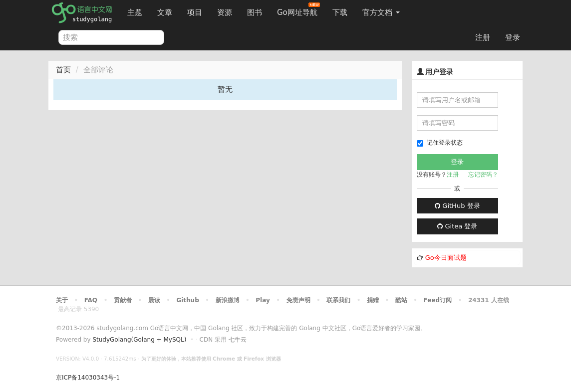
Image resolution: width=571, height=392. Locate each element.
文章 (165, 12)
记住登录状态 (440, 143)
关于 (62, 300)
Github (187, 300)
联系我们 (338, 300)
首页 (63, 70)
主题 (135, 12)
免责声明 (298, 300)
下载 (340, 12)
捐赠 (373, 300)
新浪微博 (228, 300)
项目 (195, 12)
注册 (483, 37)
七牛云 (238, 340)
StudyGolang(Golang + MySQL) (139, 340)
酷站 (401, 300)
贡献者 (123, 300)
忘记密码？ (483, 175)
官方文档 (381, 12)
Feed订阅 (438, 300)
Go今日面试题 (446, 258)
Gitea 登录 (457, 226)
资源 (225, 12)
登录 (513, 37)
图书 (255, 12)
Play (263, 300)
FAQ (91, 300)
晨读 (154, 300)
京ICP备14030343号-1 (88, 378)
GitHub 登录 (457, 206)
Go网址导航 (298, 10)
